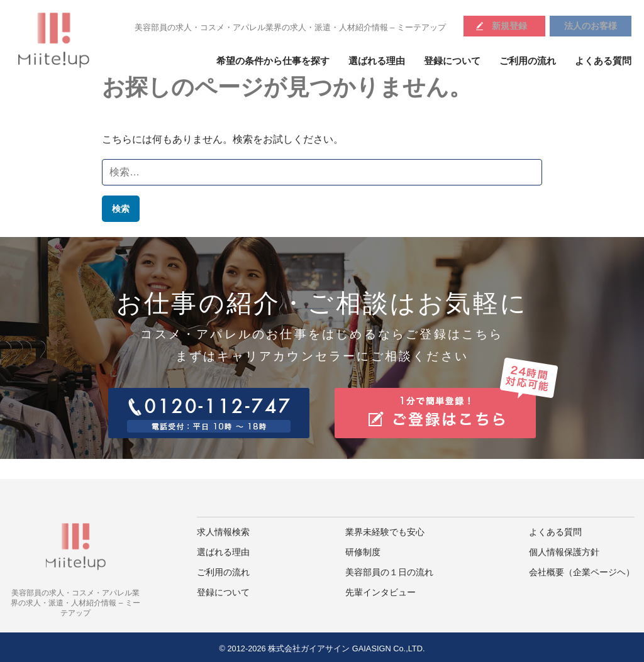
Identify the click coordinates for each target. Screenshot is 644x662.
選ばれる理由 (377, 61)
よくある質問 (603, 61)
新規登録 (509, 26)
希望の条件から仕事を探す (273, 61)
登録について (452, 61)
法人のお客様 (591, 26)
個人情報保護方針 (564, 552)
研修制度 (363, 552)
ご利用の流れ (528, 61)
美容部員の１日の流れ (389, 572)
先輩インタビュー (380, 593)
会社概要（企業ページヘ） (582, 572)
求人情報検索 (223, 532)
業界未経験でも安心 (385, 532)
